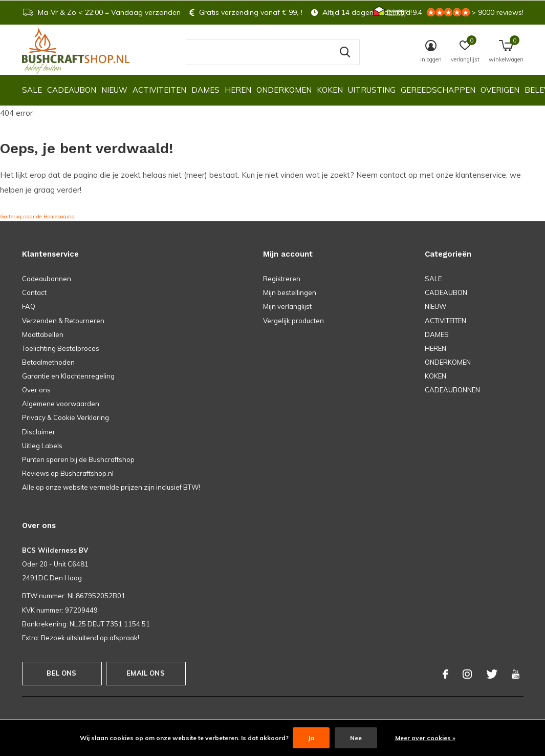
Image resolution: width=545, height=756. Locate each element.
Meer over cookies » (425, 738)
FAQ (29, 306)
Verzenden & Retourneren (63, 321)
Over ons (36, 390)
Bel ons (61, 673)
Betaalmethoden (48, 362)
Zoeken (345, 52)
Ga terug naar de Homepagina (37, 216)
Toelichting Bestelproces (61, 348)
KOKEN (330, 90)
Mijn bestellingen (290, 292)
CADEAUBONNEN (452, 390)
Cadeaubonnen (47, 279)
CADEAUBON (72, 90)
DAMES (205, 90)
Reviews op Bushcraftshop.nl (68, 473)
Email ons (146, 673)
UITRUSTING (372, 90)
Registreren (282, 279)
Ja (311, 738)
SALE (32, 90)
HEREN (238, 90)
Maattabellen (43, 334)
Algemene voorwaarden (61, 404)
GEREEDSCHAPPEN (438, 90)
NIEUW (114, 90)
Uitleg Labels (42, 446)
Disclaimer (39, 432)
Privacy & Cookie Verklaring (66, 417)
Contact (34, 292)
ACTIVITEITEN (159, 90)
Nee (356, 738)
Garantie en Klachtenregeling (68, 376)
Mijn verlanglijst (287, 306)
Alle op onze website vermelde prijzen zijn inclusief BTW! (111, 487)
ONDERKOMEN (284, 90)
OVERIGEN (500, 90)
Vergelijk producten (293, 321)
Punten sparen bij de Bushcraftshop (78, 459)
